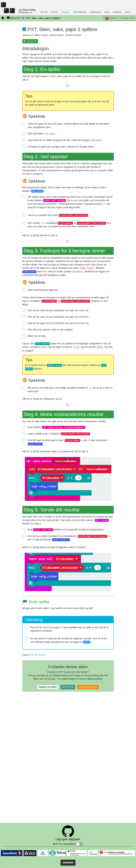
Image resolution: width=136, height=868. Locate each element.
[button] (111, 18)
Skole (107, 12)
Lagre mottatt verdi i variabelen (59, 434)
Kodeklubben (95, 12)
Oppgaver (66, 12)
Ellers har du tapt (37, 336)
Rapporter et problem (48, 687)
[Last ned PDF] (30, 41)
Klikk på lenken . (42, 134)
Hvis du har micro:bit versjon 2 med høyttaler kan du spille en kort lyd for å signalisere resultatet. (69, 629)
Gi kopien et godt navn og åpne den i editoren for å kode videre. (61, 147)
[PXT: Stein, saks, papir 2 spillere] (41, 18)
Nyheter (54, 12)
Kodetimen (117, 12)
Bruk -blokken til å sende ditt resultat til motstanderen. (66, 530)
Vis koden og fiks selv (88, 687)
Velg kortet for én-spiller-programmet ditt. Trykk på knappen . (65, 140)
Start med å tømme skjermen (43, 290)
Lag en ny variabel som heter (58, 215)
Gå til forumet (68, 687)
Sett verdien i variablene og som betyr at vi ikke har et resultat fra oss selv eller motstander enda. (69, 225)
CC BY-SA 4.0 (38, 655)
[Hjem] (3, 18)
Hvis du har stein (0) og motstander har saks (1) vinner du (58, 310)
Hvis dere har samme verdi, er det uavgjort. (50, 330)
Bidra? (128, 12)
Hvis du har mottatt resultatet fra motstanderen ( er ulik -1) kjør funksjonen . (69, 538)
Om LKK (44, 12)
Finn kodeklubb (80, 12)
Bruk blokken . (57, 427)
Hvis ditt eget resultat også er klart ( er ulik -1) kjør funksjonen (68, 442)
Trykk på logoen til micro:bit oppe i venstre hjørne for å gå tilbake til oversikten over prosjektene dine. (69, 125)
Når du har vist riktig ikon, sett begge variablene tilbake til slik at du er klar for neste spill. (70, 390)
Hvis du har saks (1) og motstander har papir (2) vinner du (58, 317)
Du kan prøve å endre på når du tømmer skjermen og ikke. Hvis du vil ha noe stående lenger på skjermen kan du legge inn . (69, 640)
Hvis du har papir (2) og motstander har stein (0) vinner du (58, 323)
